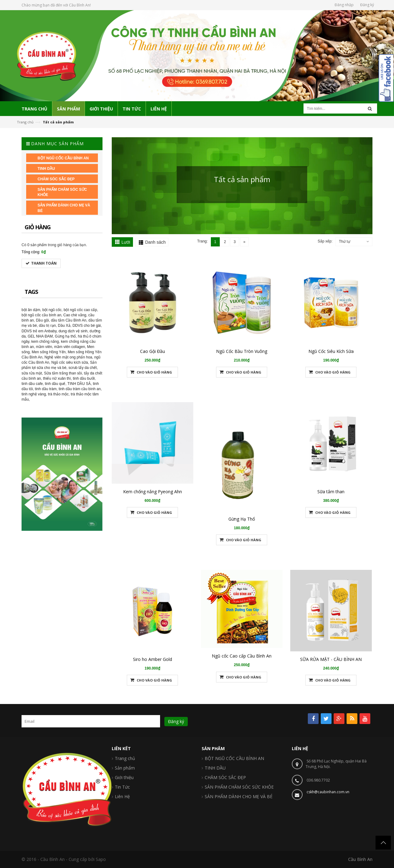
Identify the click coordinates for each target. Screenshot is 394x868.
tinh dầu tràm (46, 389)
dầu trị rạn (47, 326)
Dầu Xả (64, 326)
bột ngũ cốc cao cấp (80, 310)
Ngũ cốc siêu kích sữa (70, 362)
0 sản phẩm (37, 245)
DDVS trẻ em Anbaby (39, 331)
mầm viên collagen (70, 347)
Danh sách (155, 242)
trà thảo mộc (58, 394)
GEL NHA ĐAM (40, 336)
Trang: (203, 241)
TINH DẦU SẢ (79, 384)
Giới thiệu (124, 777)
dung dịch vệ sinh (73, 331)
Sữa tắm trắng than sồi (63, 373)
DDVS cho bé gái (86, 326)
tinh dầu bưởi (84, 378)
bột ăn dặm (31, 310)
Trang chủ (25, 122)
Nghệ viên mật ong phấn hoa (68, 357)
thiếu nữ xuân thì (57, 378)
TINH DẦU (215, 768)
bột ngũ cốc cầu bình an (41, 315)
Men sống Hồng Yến (49, 352)
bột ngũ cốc (52, 310)
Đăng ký (367, 5)
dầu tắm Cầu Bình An (68, 320)
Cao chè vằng (75, 315)
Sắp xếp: (325, 241)
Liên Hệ (122, 796)
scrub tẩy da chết (82, 368)
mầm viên (44, 347)
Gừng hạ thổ (65, 336)
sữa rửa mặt (32, 373)
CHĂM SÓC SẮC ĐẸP (225, 777)
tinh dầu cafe (32, 384)
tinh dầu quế (55, 384)
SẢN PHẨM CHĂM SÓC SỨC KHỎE (239, 787)
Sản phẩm (125, 768)
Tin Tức (122, 787)
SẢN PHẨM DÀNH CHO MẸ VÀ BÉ (239, 796)
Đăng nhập (344, 5)
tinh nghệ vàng (34, 394)
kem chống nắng (45, 342)
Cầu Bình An (360, 859)
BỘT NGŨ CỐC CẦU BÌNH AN (234, 758)
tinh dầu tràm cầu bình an (80, 389)
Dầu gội (42, 320)
